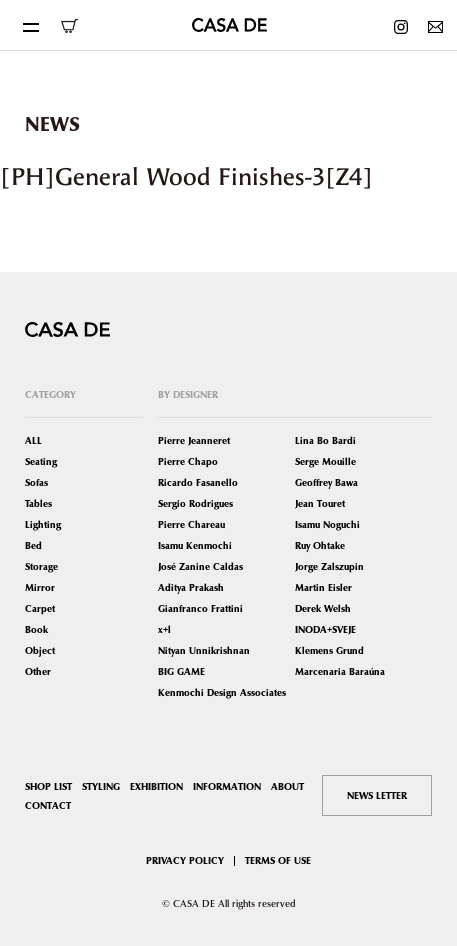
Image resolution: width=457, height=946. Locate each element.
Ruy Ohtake (320, 545)
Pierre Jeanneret (194, 440)
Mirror (40, 587)
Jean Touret (320, 503)
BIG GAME (181, 671)
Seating (41, 461)
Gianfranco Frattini (200, 608)
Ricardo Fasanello (198, 482)
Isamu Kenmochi (195, 545)
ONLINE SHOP (69, 26)
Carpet (40, 608)
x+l (164, 629)
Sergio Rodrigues (195, 503)
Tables (38, 503)
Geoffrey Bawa (326, 482)
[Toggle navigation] (30, 25)
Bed (33, 545)
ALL (33, 440)
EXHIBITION (156, 786)
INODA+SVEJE (325, 629)
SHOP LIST (48, 786)
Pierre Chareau (191, 524)
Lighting (43, 524)
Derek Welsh (323, 608)
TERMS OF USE (278, 860)
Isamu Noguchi (327, 524)
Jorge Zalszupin (329, 566)
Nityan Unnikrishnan (204, 650)
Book (36, 629)
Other (38, 671)
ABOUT (287, 786)
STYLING (101, 786)
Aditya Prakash (191, 587)
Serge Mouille (325, 461)
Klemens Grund (329, 650)
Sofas (36, 482)
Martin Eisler (323, 587)
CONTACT (48, 805)
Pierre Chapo (188, 461)
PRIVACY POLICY (185, 860)
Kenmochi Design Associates (222, 692)
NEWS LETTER (377, 795)
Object (40, 650)
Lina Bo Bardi (325, 440)
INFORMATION (227, 786)
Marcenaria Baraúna (340, 671)
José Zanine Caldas (200, 566)
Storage (41, 566)
